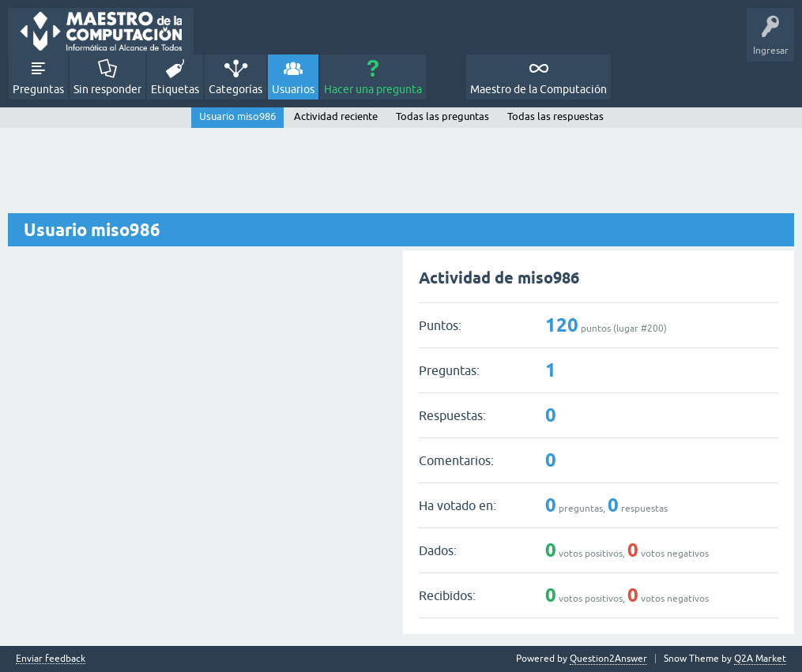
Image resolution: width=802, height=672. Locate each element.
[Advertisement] (401, 171)
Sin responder (107, 89)
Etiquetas (175, 89)
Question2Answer (608, 659)
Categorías (235, 89)
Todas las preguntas (442, 116)
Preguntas (38, 89)
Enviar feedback (51, 659)
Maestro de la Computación (538, 89)
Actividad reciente (336, 116)
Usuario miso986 (237, 116)
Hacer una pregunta (373, 89)
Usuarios (293, 89)
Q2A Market (760, 659)
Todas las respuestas (555, 116)
